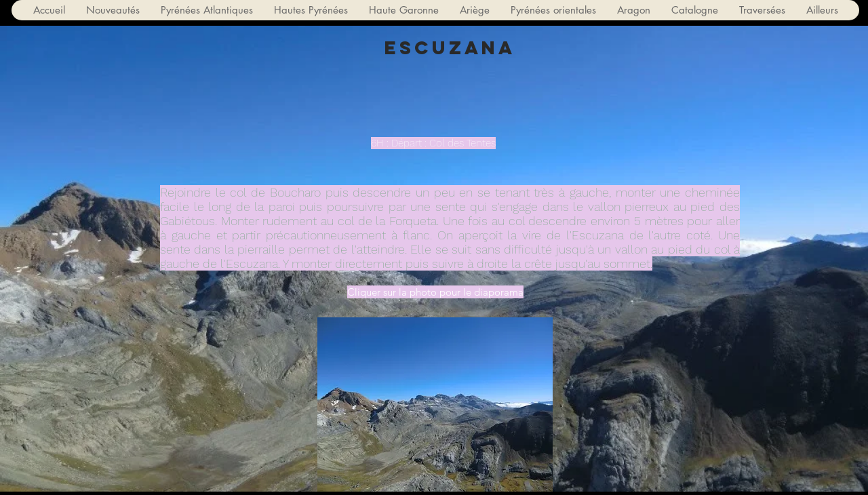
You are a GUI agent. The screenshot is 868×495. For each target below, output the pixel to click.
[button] (206, 10)
